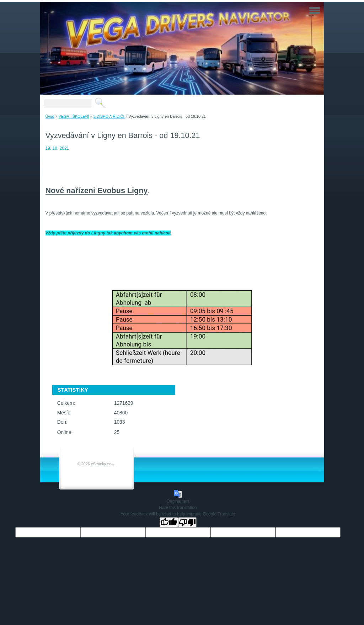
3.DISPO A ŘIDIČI (109, 116)
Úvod (50, 116)
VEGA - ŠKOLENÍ (74, 116)
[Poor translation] (187, 522)
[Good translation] (169, 522)
